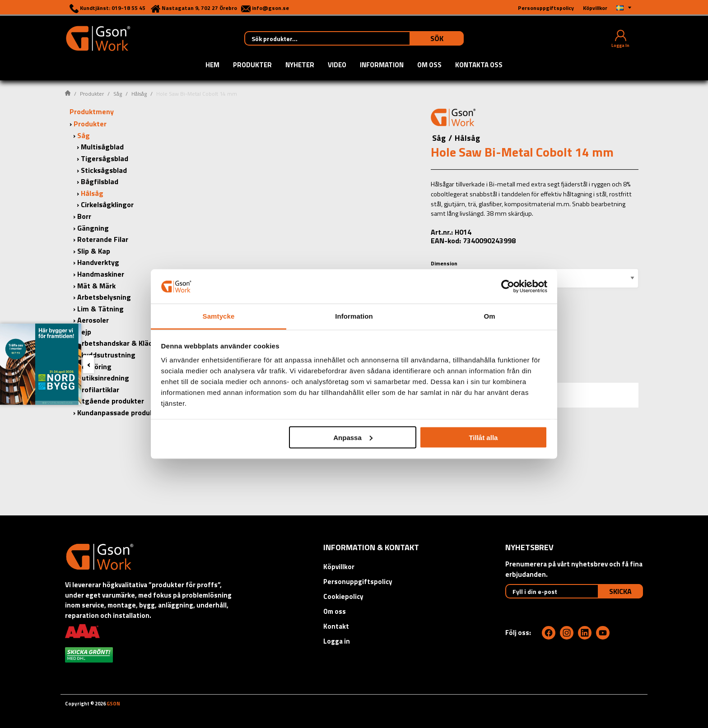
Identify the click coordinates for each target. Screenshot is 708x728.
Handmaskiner (101, 274)
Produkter (252, 65)
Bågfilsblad (100, 181)
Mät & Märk (96, 286)
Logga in (337, 641)
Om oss (429, 65)
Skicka (620, 591)
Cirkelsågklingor (107, 204)
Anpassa (353, 437)
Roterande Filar (103, 239)
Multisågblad (102, 147)
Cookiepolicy (343, 596)
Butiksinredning (103, 378)
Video (337, 65)
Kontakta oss (479, 65)
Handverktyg (98, 262)
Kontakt (336, 626)
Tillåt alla (483, 437)
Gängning (93, 228)
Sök (437, 38)
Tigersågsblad (105, 158)
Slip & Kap (94, 251)
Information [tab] (354, 316)
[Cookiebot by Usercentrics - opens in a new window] (508, 286)
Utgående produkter (111, 401)
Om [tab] (489, 316)
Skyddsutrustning (106, 355)
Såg (118, 94)
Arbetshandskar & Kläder (118, 343)
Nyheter (300, 65)
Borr (84, 216)
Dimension (444, 263)
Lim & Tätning (100, 309)
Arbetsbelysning (104, 297)
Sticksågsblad (104, 170)
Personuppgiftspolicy (358, 582)
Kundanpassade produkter (120, 413)
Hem (212, 65)
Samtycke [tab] (219, 316)
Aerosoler (93, 320)
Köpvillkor (339, 567)
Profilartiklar (98, 390)
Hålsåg (139, 94)
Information (382, 65)
